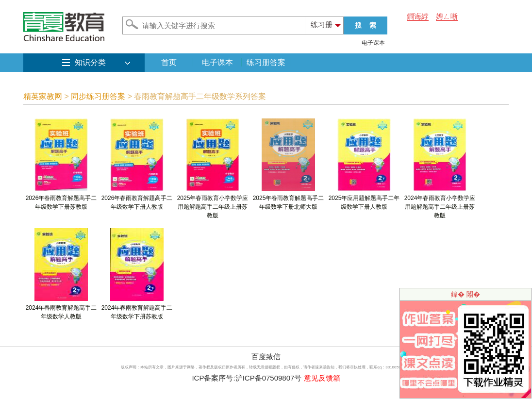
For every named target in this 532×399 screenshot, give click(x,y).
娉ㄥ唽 (447, 16)
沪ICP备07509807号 (269, 378)
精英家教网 (43, 96)
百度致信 (266, 357)
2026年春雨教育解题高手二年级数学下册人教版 (137, 199)
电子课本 (373, 43)
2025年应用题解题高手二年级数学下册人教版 (364, 199)
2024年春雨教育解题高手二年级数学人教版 (61, 309)
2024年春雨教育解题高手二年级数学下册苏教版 (137, 309)
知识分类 (90, 62)
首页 (169, 62)
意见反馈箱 (322, 378)
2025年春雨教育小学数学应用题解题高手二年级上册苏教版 (213, 204)
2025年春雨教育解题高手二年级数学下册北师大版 (289, 199)
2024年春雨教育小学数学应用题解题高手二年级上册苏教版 (440, 204)
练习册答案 (266, 62)
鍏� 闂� (465, 294)
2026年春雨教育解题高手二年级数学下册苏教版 (61, 199)
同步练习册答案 (98, 96)
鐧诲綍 (418, 16)
